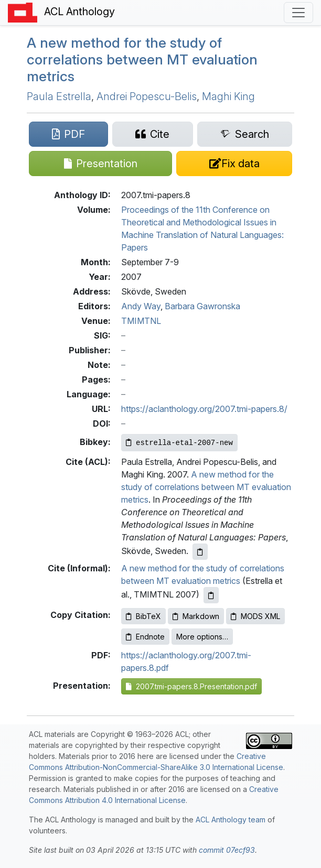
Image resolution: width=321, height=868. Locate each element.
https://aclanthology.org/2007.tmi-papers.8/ (204, 409)
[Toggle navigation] (298, 13)
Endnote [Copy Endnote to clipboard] (145, 637)
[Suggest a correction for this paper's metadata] (234, 164)
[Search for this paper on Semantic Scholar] (245, 134)
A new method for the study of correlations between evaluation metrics (142, 59)
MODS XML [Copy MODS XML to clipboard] (255, 616)
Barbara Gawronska (202, 306)
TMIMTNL (141, 321)
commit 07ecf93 (227, 850)
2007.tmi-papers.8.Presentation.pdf (191, 686)
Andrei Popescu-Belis (147, 96)
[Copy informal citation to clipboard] (211, 595)
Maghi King (228, 96)
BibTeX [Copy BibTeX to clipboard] (143, 616)
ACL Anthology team (231, 820)
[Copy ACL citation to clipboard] (200, 552)
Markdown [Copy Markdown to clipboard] (196, 616)
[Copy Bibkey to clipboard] (179, 443)
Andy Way (141, 306)
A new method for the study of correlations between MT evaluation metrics (206, 487)
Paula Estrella (59, 96)
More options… (202, 637)
